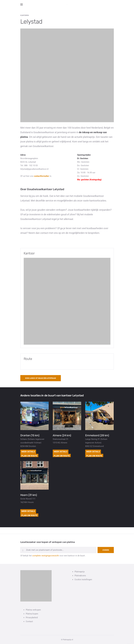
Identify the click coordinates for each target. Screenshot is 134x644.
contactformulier (41, 176)
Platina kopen (32, 614)
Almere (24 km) (62, 435)
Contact (29, 621)
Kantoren (25, 15)
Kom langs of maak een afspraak (41, 378)
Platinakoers (80, 576)
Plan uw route (29, 456)
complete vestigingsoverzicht (46, 556)
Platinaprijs (80, 572)
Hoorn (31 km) (29, 495)
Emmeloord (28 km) (97, 435)
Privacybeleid (32, 618)
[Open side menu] (22, 4)
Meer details (28, 452)
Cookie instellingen (83, 580)
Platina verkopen (33, 610)
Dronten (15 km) (30, 435)
